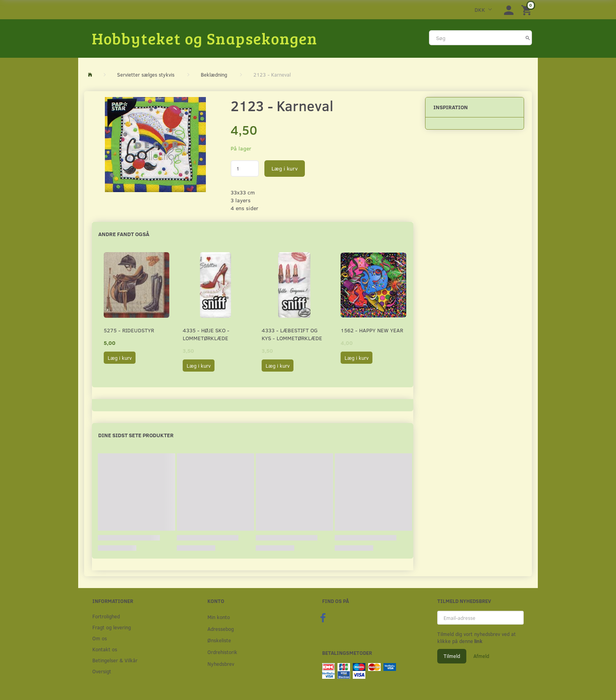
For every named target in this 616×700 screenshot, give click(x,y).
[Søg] (528, 38)
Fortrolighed (106, 616)
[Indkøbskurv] (528, 10)
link (478, 641)
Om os (100, 638)
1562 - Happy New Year (372, 330)
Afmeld (481, 656)
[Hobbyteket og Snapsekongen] (205, 38)
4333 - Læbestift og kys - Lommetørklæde (292, 334)
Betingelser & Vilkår (115, 660)
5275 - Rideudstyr (129, 330)
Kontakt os (105, 649)
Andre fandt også (124, 234)
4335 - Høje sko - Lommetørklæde (206, 334)
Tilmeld (452, 656)
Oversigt (102, 671)
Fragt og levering (112, 627)
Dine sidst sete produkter (136, 435)
